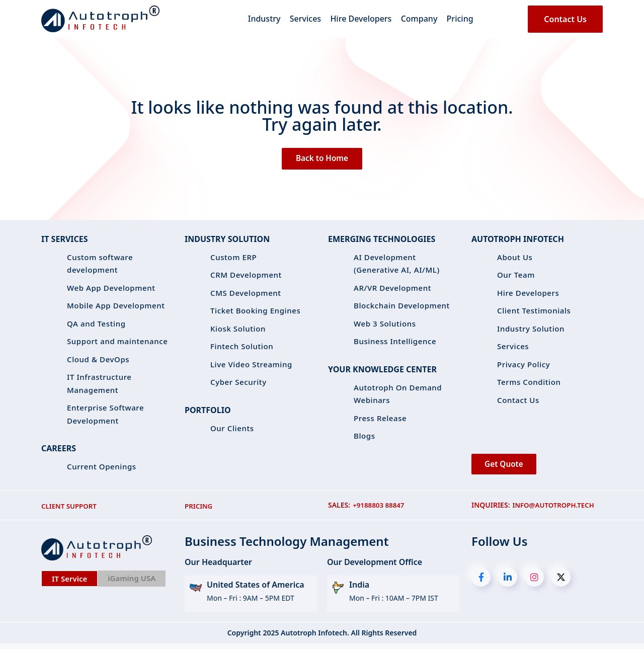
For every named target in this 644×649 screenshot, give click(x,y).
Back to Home (322, 160)
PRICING (199, 511)
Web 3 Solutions (385, 326)
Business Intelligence (395, 344)
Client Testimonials (534, 313)
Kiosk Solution (238, 331)
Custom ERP (233, 260)
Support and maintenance (117, 344)
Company (424, 23)
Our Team (516, 277)
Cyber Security (238, 384)
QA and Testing (96, 326)
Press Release (380, 421)
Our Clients (232, 431)
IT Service (69, 584)
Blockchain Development (402, 308)
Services (300, 23)
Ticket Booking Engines (255, 313)
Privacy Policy (524, 367)
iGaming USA (132, 583)
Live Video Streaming (251, 367)
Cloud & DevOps (98, 362)
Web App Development (111, 290)
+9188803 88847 (380, 511)
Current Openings (102, 469)
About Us (515, 260)
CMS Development (246, 295)
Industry (254, 23)
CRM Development (246, 277)
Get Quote (508, 468)
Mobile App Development (116, 308)
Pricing (470, 23)
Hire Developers (361, 23)
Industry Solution (531, 331)
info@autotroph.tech (556, 511)
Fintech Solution (242, 349)
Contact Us (565, 23)
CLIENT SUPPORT (70, 511)
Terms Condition (529, 384)
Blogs (365, 438)
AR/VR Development (392, 290)
